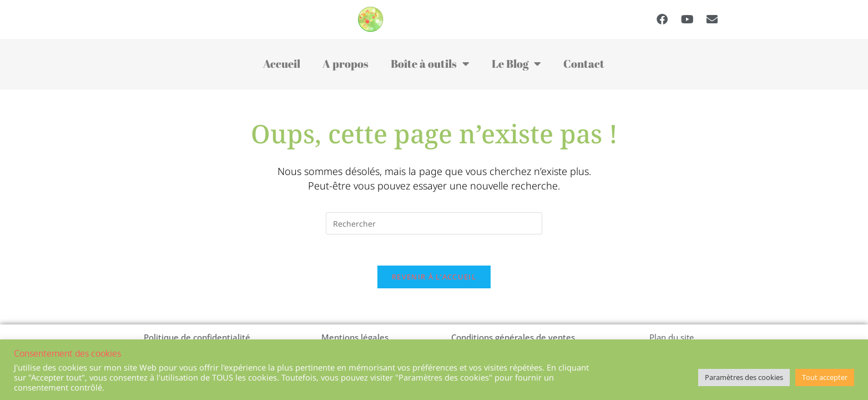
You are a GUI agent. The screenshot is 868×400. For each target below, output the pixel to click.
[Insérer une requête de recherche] (434, 223)
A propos (345, 64)
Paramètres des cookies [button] (744, 377)
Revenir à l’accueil (434, 279)
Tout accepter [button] (825, 377)
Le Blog (516, 64)
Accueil (282, 64)
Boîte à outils (430, 64)
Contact (584, 64)
